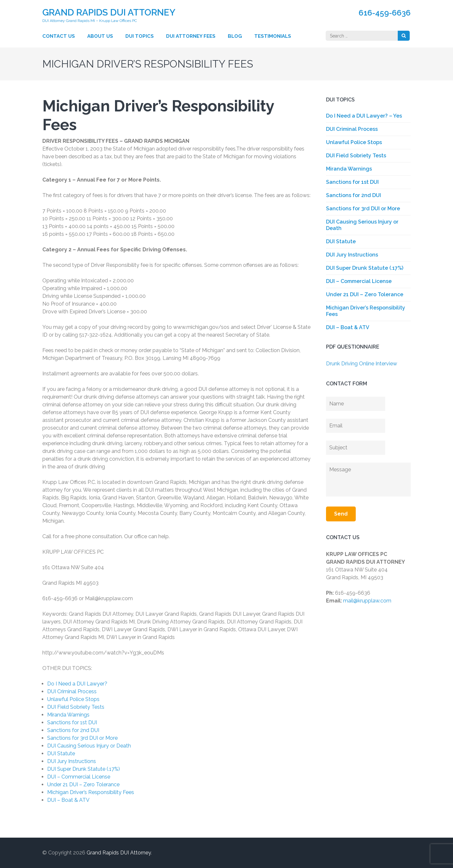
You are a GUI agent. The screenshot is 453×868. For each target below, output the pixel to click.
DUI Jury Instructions (72, 761)
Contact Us (59, 36)
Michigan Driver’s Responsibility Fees (91, 792)
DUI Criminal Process (72, 691)
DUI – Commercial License (79, 777)
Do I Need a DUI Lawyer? (77, 684)
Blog (235, 36)
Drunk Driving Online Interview (362, 364)
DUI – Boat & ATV (68, 800)
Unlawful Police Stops (73, 699)
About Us (100, 36)
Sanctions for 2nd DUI (73, 730)
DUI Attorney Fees (191, 36)
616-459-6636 (385, 13)
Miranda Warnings (68, 715)
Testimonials (273, 36)
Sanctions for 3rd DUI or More (82, 738)
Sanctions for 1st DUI (72, 722)
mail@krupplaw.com (367, 601)
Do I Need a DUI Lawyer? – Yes (364, 116)
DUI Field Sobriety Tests (76, 707)
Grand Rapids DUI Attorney (109, 12)
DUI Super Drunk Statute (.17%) (84, 769)
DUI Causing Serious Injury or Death (89, 746)
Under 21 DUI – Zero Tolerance (83, 784)
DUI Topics (140, 36)
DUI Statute (61, 753)
